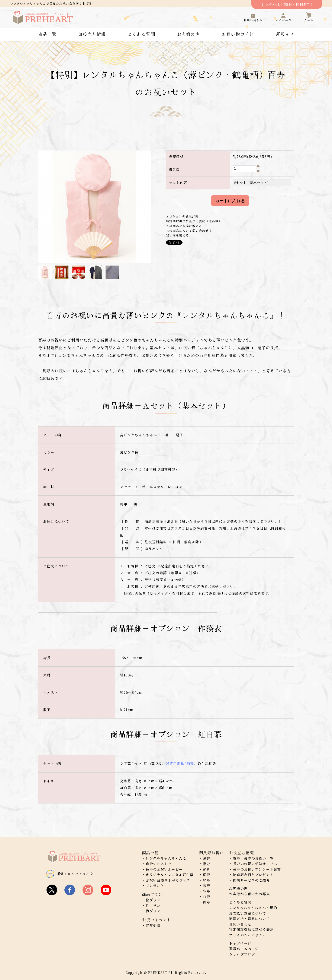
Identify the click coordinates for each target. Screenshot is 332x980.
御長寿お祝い (211, 853)
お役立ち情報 (92, 34)
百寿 (206, 902)
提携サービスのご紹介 (251, 880)
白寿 (206, 897)
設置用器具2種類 (180, 764)
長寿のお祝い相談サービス (255, 864)
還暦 (206, 858)
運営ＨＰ (285, 34)
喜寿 (206, 875)
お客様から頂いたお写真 (249, 894)
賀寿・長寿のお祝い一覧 (253, 858)
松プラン (153, 900)
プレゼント (155, 886)
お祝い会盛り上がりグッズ (168, 880)
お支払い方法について (248, 913)
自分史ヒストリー (161, 864)
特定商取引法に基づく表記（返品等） (194, 221)
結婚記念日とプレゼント (253, 875)
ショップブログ (242, 954)
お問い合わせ (240, 924)
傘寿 (206, 880)
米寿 (206, 886)
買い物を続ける (178, 235)
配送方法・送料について (249, 919)
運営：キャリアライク (75, 874)
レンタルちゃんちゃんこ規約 (253, 908)
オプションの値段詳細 (182, 216)
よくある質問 (141, 34)
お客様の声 (188, 34)
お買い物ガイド (238, 34)
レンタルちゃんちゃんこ (166, 858)
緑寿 (206, 864)
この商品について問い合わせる (189, 231)
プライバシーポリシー (248, 935)
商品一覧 (47, 34)
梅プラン (153, 911)
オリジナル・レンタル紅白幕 (170, 875)
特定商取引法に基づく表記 (251, 930)
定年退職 (153, 925)
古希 (206, 869)
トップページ (240, 943)
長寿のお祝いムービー (164, 869)
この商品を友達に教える (184, 226)
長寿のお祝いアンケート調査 (257, 869)
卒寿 (206, 891)
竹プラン (153, 906)
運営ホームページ (244, 949)
